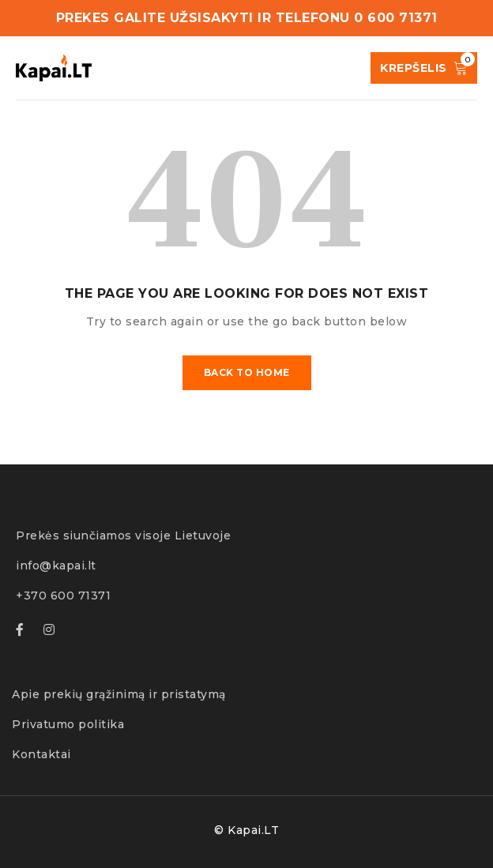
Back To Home (247, 372)
